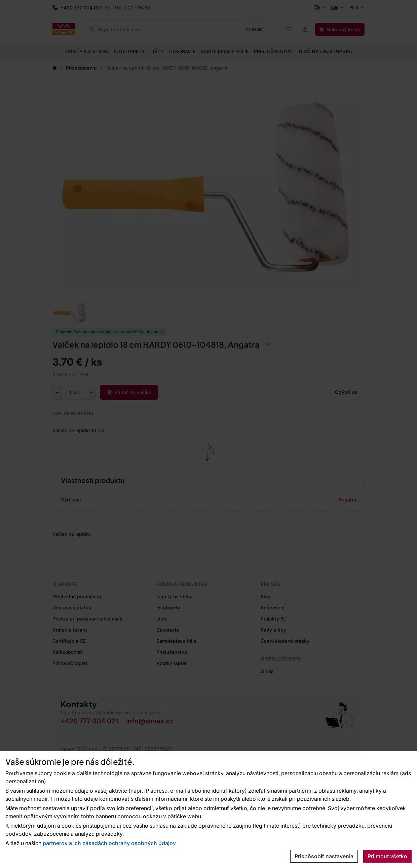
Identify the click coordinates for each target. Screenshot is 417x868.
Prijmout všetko (387, 856)
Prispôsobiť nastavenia (324, 856)
